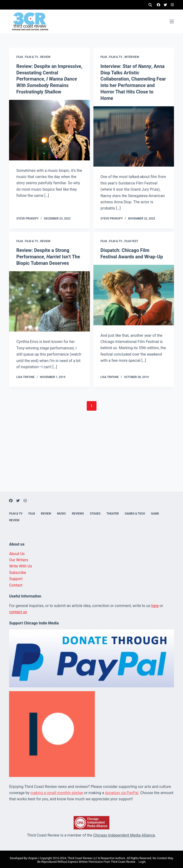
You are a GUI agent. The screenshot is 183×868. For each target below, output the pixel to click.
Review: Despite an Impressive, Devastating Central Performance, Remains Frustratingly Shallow (49, 79)
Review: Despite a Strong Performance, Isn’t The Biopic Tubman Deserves (48, 255)
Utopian (33, 856)
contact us (18, 610)
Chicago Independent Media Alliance (124, 834)
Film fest (131, 240)
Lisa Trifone (25, 375)
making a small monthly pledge (57, 791)
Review (45, 57)
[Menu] (172, 21)
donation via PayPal (122, 791)
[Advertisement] (91, 457)
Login (142, 860)
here (155, 604)
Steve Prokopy (27, 217)
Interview (132, 57)
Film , (20, 57)
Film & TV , (33, 57)
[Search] (150, 5)
